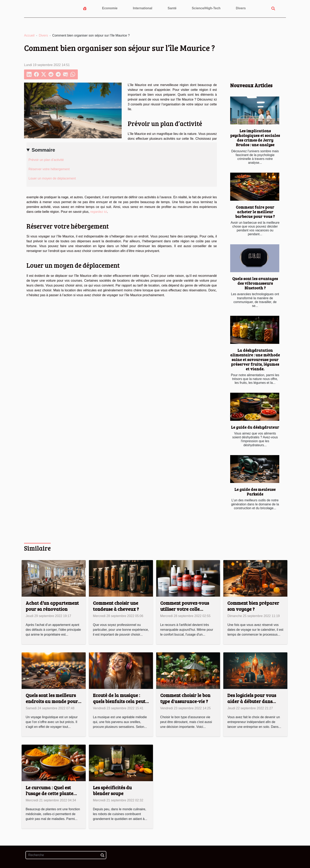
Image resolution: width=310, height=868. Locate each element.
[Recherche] (66, 855)
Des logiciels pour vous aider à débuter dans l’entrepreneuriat (252, 701)
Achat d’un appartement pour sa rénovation (52, 606)
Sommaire (43, 150)
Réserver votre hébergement (49, 169)
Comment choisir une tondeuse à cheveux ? (116, 606)
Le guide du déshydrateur (255, 427)
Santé (172, 8)
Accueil (29, 35)
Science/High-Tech (206, 8)
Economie (110, 8)
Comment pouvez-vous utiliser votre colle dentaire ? (185, 609)
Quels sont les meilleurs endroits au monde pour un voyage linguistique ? (52, 701)
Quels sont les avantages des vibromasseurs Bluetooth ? (255, 283)
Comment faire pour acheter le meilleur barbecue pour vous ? (255, 212)
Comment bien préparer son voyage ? (253, 606)
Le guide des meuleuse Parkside (255, 492)
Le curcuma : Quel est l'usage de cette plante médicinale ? (50, 793)
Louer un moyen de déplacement (52, 178)
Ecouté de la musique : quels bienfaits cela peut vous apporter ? (119, 701)
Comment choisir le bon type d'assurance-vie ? (185, 698)
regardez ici (99, 212)
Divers (241, 8)
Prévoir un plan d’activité (46, 160)
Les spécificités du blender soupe (112, 790)
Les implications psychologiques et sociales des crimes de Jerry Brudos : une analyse (255, 138)
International (143, 8)
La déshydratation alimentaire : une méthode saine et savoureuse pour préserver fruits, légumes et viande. (255, 359)
